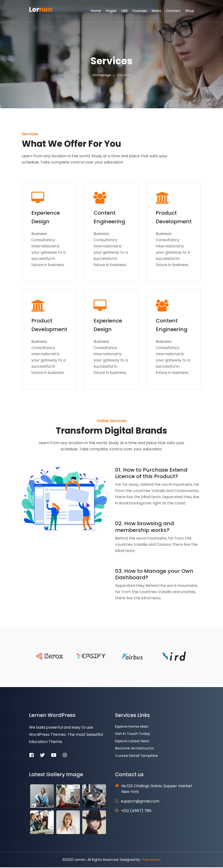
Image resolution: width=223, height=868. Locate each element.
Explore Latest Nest (132, 742)
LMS (124, 13)
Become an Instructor (134, 749)
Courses (140, 13)
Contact (173, 13)
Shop (190, 13)
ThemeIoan (151, 860)
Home (96, 13)
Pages (111, 13)
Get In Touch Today (133, 734)
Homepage (102, 75)
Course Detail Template (137, 756)
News (156, 13)
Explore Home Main (132, 727)
